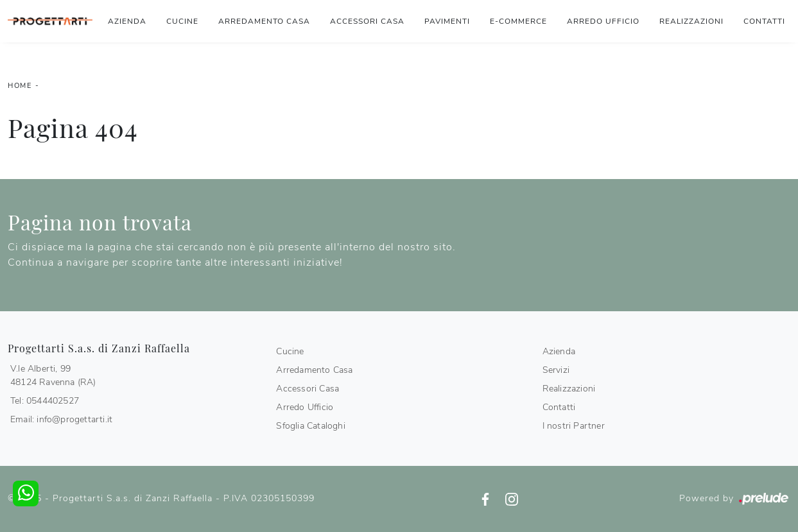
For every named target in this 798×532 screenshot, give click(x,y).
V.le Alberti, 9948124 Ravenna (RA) (53, 375)
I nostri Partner (574, 426)
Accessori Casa (367, 21)
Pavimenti (447, 21)
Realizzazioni (691, 21)
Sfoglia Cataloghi (310, 426)
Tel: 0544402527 (45, 401)
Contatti (764, 21)
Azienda (127, 21)
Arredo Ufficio (603, 21)
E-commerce (518, 21)
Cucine (182, 21)
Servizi (556, 370)
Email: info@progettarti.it (61, 419)
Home (20, 86)
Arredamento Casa (264, 21)
